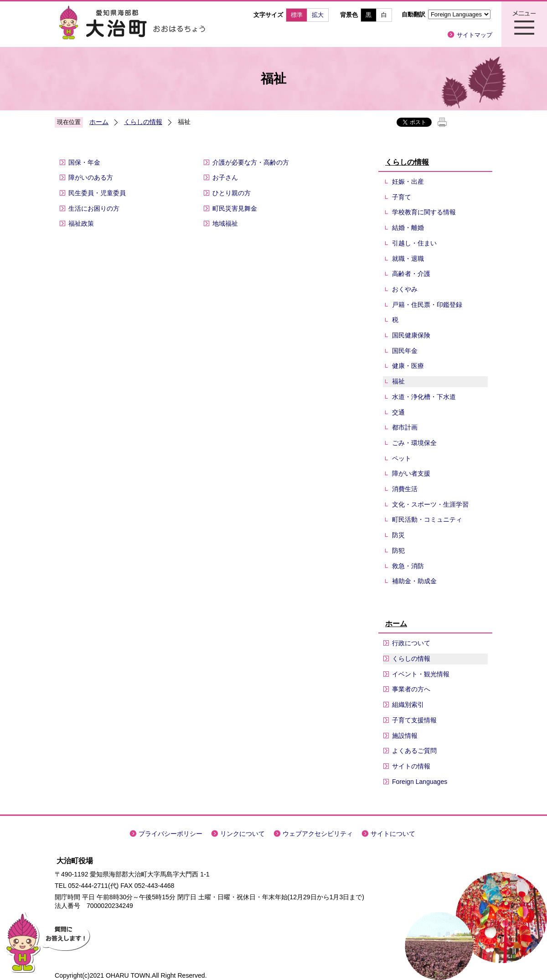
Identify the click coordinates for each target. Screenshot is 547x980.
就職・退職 (408, 259)
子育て (402, 197)
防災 (398, 535)
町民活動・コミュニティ (427, 519)
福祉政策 (81, 223)
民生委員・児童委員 (97, 193)
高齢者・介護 (411, 274)
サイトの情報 (411, 766)
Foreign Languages (420, 782)
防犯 (398, 550)
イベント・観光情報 (421, 674)
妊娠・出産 (408, 181)
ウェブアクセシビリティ (318, 834)
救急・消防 (408, 566)
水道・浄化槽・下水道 (424, 397)
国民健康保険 (411, 335)
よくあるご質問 (414, 751)
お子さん (225, 177)
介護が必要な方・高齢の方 (251, 162)
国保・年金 (84, 162)
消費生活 (405, 489)
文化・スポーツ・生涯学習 (430, 504)
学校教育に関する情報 (424, 212)
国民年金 (405, 351)
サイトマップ (475, 35)
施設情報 (405, 736)
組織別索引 (408, 705)
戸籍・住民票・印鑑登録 (427, 305)
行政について (411, 643)
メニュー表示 (524, 24)
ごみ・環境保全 (414, 443)
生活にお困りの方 (94, 208)
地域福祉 (225, 223)
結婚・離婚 (408, 228)
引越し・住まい (414, 243)
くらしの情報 (143, 122)
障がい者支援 (411, 473)
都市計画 (405, 427)
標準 (297, 15)
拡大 (318, 15)
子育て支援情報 (414, 720)
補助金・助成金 (414, 581)
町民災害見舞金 (235, 208)
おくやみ (405, 289)
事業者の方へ (411, 689)
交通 (398, 412)
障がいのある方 (91, 177)
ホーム (99, 122)
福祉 (398, 381)
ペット (402, 458)
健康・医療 (408, 366)
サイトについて (393, 834)
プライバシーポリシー (170, 834)
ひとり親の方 (232, 193)
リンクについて (243, 834)
